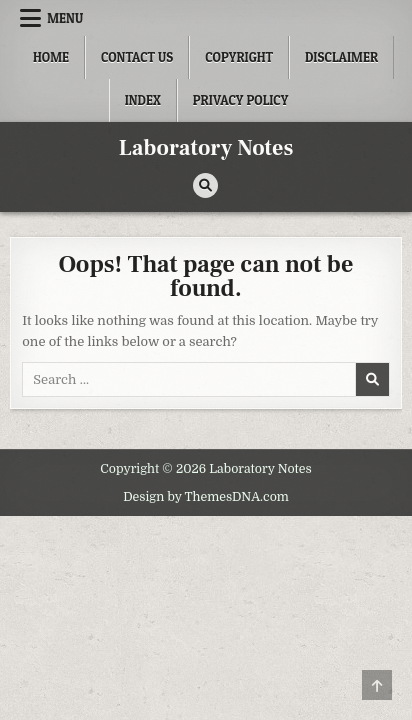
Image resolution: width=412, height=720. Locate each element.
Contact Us (137, 57)
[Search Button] (205, 185)
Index (143, 100)
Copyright (239, 57)
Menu (65, 18)
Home (51, 57)
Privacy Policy (241, 100)
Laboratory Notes (206, 148)
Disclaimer (341, 57)
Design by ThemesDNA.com (206, 497)
